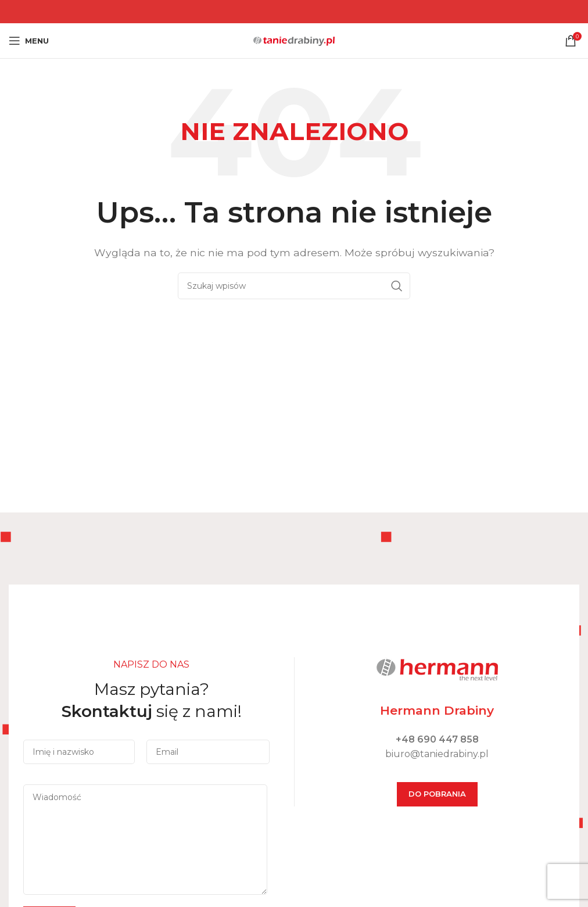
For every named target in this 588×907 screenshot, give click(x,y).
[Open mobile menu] (29, 41)
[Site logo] (294, 40)
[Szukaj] (294, 286)
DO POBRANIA (437, 794)
